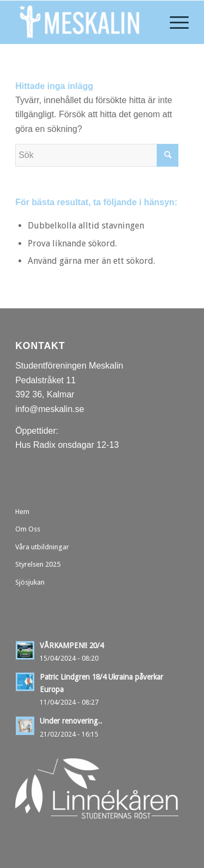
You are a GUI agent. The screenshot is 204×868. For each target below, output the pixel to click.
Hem (22, 512)
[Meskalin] (85, 22)
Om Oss (28, 529)
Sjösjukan (30, 582)
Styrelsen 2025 (38, 564)
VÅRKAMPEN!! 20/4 (72, 645)
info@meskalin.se (50, 409)
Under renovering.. (71, 721)
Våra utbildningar (42, 547)
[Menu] (174, 22)
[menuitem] (174, 22)
